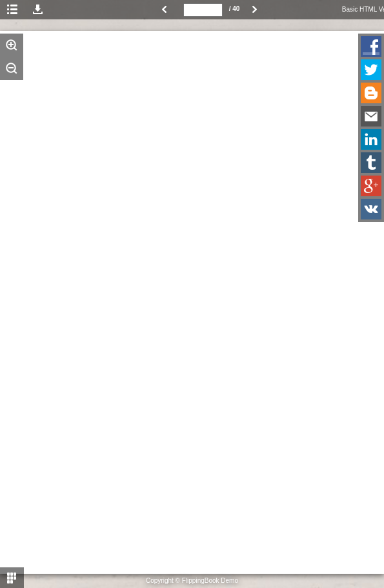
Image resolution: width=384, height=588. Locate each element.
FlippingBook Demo (210, 581)
